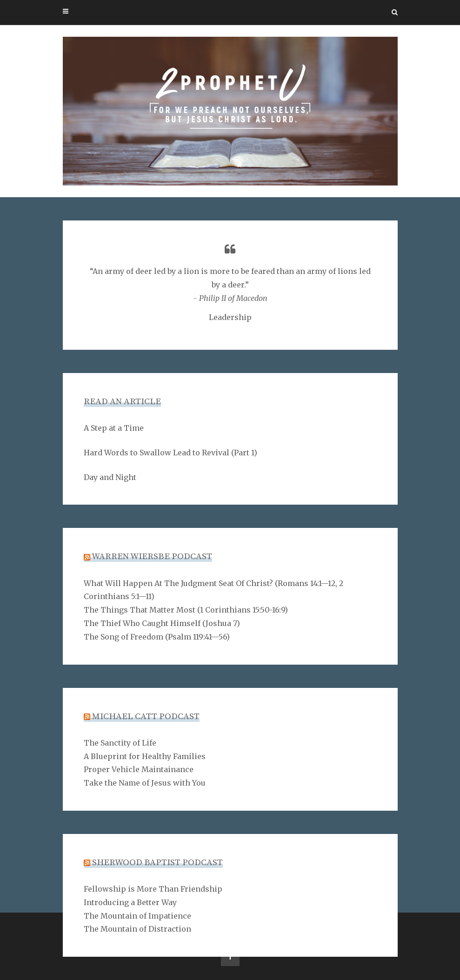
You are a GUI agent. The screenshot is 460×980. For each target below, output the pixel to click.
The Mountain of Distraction (137, 929)
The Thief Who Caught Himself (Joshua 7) (162, 623)
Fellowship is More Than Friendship (153, 889)
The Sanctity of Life (120, 743)
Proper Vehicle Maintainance (139, 769)
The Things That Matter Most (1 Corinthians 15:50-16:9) (186, 610)
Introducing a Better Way (130, 902)
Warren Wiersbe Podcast (152, 557)
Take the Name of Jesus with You (145, 783)
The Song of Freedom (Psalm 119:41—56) (157, 637)
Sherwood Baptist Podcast (157, 863)
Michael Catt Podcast (146, 717)
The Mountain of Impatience (137, 916)
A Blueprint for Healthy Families (145, 756)
